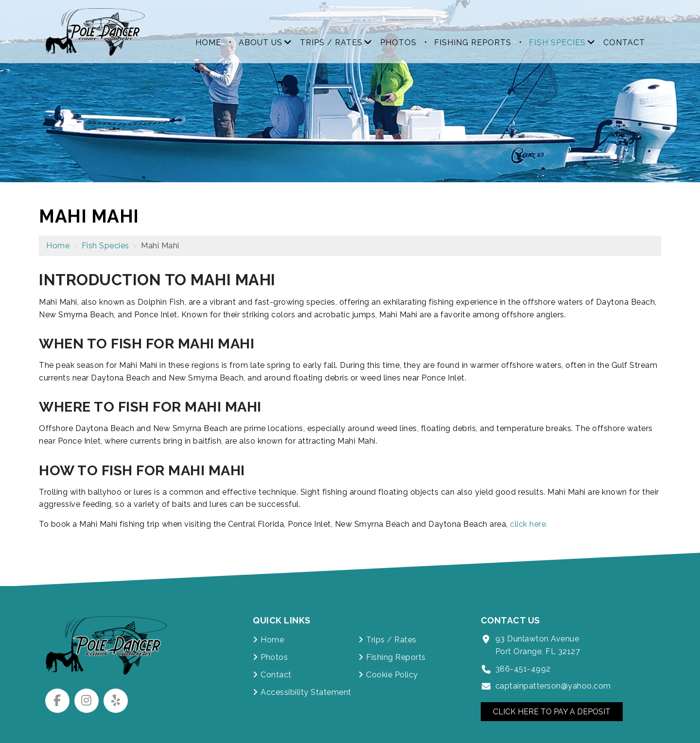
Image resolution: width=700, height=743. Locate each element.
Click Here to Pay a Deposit (552, 712)
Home (58, 246)
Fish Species (105, 246)
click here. (529, 524)
